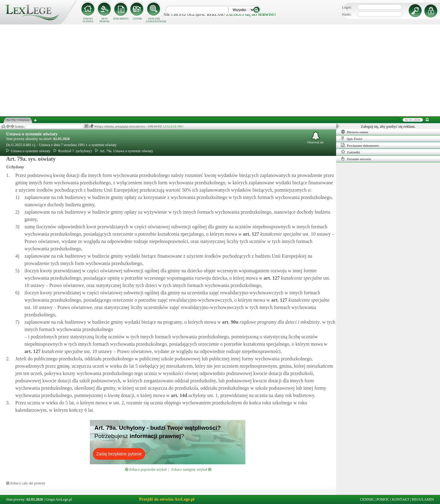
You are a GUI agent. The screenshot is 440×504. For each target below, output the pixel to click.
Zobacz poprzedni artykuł (146, 469)
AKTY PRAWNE (104, 20)
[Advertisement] (220, 70)
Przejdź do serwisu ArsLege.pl (167, 499)
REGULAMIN (423, 499)
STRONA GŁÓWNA (88, 20)
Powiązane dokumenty (360, 145)
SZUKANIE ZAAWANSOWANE (154, 20)
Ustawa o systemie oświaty (32, 134)
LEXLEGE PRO (173, 126)
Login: (347, 7)
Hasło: (347, 14)
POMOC (383, 499)
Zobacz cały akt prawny (26, 483)
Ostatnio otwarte (356, 159)
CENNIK (137, 19)
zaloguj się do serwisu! (251, 15)
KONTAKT (401, 499)
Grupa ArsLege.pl (59, 499)
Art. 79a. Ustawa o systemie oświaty (124, 151)
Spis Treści (352, 138)
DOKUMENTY (121, 19)
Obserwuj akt (316, 138)
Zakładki (350, 152)
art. (250, 234)
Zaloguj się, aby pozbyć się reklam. (388, 127)
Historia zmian (355, 132)
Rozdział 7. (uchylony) (73, 151)
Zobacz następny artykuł (191, 469)
